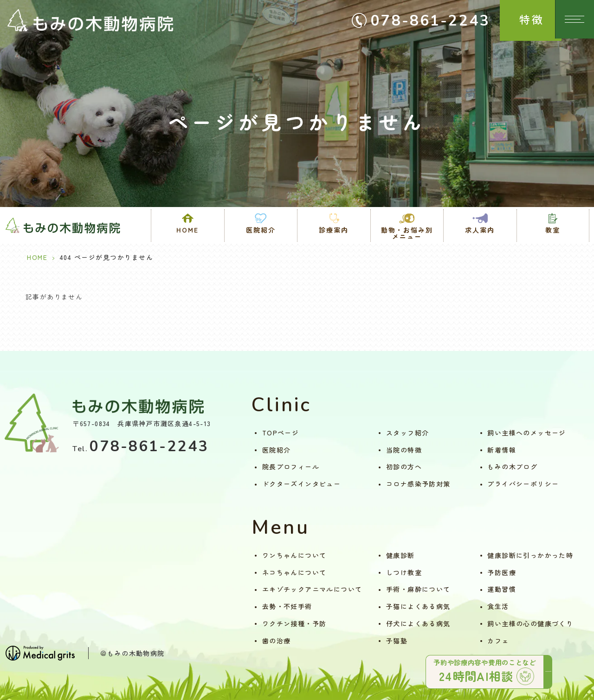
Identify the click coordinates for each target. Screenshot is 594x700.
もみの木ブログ (512, 467)
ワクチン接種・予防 (294, 623)
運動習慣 (502, 589)
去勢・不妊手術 (287, 606)
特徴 (524, 19)
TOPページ (281, 433)
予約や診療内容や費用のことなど (478, 669)
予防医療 (502, 572)
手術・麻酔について (418, 589)
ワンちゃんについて (294, 555)
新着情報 (502, 450)
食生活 (498, 606)
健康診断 (400, 555)
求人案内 (480, 230)
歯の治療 (277, 641)
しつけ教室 (404, 572)
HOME (187, 230)
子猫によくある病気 (418, 606)
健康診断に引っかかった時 (530, 555)
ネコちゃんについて (294, 572)
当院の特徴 (404, 450)
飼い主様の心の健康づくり (530, 623)
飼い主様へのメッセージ (526, 433)
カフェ (498, 641)
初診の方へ (404, 467)
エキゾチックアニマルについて (312, 589)
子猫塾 (397, 641)
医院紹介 (277, 450)
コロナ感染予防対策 (418, 484)
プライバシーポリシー (523, 484)
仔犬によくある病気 (418, 623)
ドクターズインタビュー (301, 484)
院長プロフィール (291, 467)
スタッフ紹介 (407, 433)
